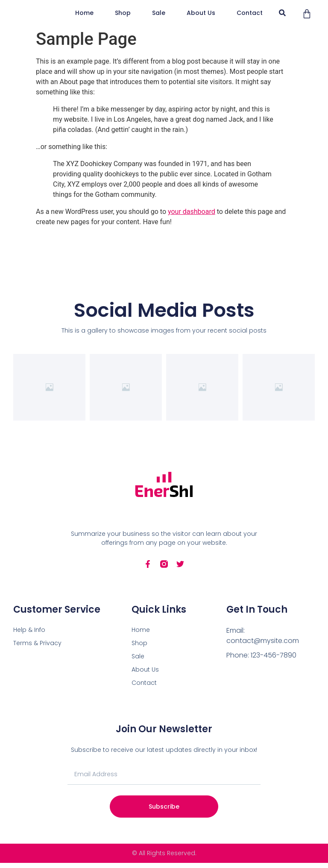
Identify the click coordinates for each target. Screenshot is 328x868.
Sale (214, 15)
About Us (256, 15)
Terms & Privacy (37, 648)
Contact (221, 26)
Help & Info (29, 635)
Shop (245, 5)
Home (206, 5)
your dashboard (192, 217)
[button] (301, 16)
